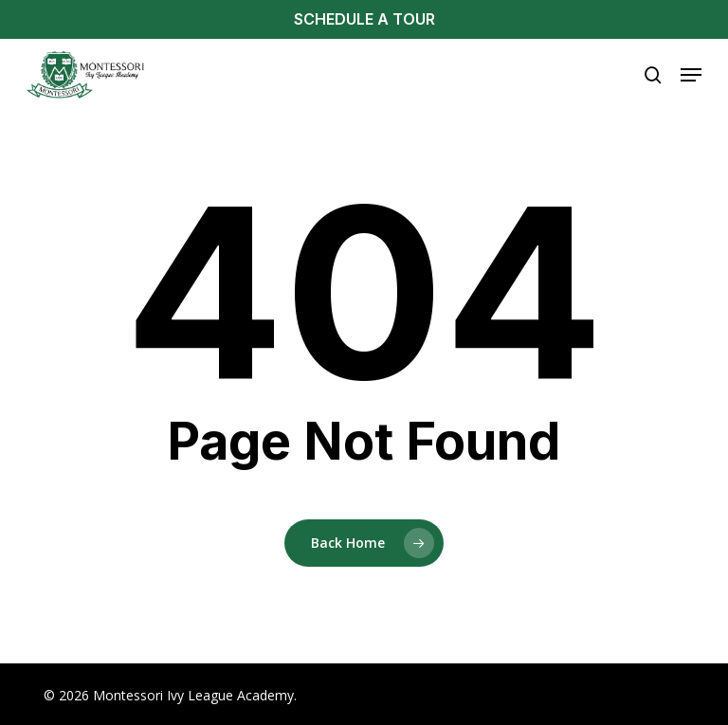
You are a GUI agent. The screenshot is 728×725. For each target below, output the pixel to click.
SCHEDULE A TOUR (364, 19)
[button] (691, 75)
